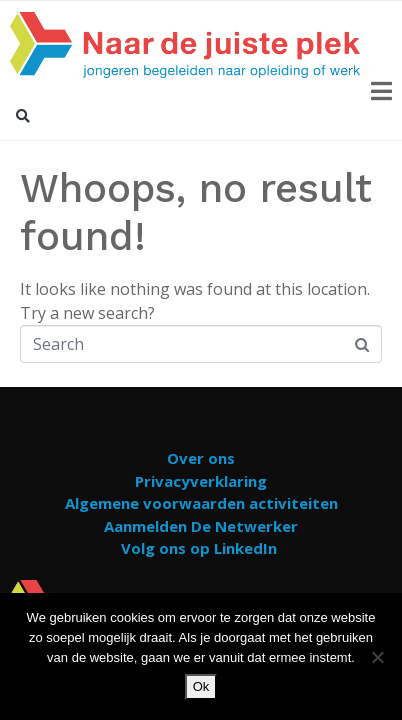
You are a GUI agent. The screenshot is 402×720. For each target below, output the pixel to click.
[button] (22, 116)
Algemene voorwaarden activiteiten (201, 503)
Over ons (201, 458)
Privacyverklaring (201, 481)
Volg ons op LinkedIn (199, 548)
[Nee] (377, 657)
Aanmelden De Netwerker (201, 526)
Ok (201, 686)
